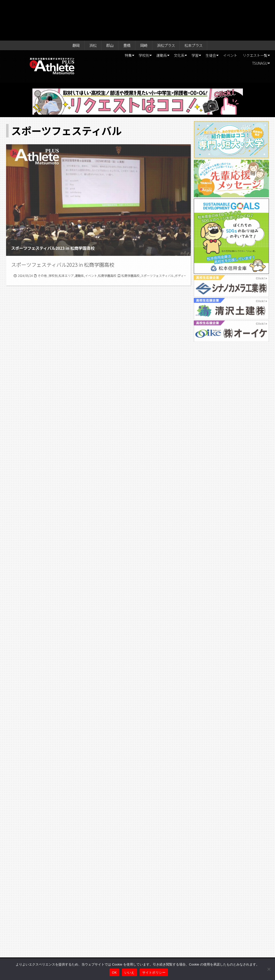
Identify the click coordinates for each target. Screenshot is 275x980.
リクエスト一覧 (224, 25)
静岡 (70, 6)
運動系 (178, 17)
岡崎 (144, 6)
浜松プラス (168, 6)
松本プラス (199, 6)
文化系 (199, 17)
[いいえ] (269, 969)
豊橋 (125, 6)
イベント (261, 17)
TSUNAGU (256, 25)
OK (114, 973)
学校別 (156, 17)
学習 (218, 17)
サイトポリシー (154, 973)
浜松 (88, 6)
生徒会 (237, 17)
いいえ (130, 973)
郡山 (107, 6)
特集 (137, 17)
